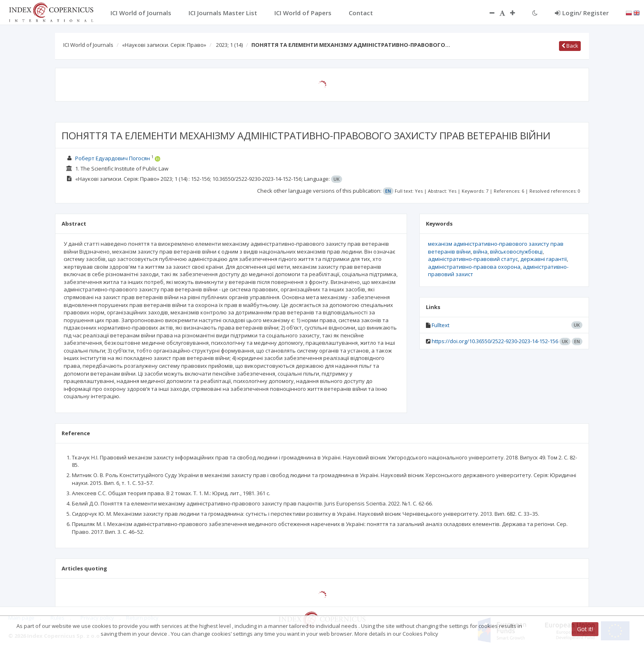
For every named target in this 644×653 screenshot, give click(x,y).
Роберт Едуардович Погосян (113, 158)
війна (480, 252)
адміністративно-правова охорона (474, 267)
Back (570, 46)
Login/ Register (582, 13)
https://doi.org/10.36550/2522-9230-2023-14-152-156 (495, 341)
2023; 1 (229, 45)
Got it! (585, 629)
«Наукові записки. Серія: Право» (164, 45)
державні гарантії (544, 259)
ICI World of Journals (88, 45)
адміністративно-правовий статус (473, 259)
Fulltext (440, 325)
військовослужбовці (516, 252)
